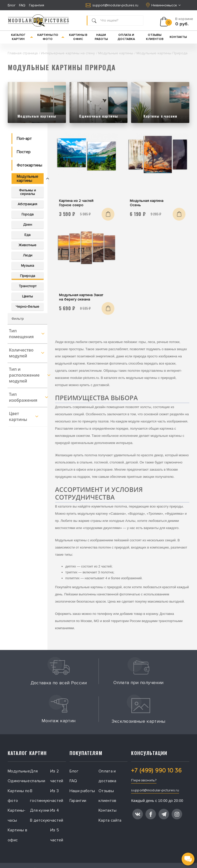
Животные (27, 245)
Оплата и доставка (126, 37)
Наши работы (101, 37)
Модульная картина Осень (147, 203)
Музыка (28, 266)
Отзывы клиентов (155, 37)
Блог (12, 5)
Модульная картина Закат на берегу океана (81, 297)
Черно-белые (27, 307)
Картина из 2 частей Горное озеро (76, 203)
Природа (28, 276)
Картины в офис (78, 37)
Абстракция (27, 204)
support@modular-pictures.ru (112, 5)
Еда (27, 235)
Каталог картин (22, 37)
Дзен (28, 225)
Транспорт (28, 286)
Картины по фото (51, 37)
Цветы (27, 296)
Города (28, 214)
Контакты (178, 37)
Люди (28, 255)
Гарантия (37, 5)
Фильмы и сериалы (27, 192)
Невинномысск (164, 5)
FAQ (22, 5)
